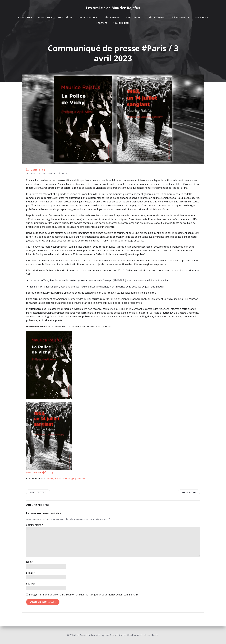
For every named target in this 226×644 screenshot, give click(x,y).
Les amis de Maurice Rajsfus (41, 174)
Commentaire (35, 525)
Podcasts (102, 23)
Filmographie (45, 18)
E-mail (31, 573)
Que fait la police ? (88, 18)
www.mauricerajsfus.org (40, 473)
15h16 (63, 174)
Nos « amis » (202, 18)
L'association (38, 170)
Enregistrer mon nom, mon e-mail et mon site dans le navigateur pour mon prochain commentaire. (84, 595)
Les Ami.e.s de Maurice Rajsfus (113, 8)
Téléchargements (180, 18)
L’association (132, 18)
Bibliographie (25, 18)
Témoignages (112, 18)
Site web (31, 584)
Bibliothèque (65, 18)
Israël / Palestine (155, 18)
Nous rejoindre (121, 23)
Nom (30, 562)
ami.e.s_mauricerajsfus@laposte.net (66, 479)
